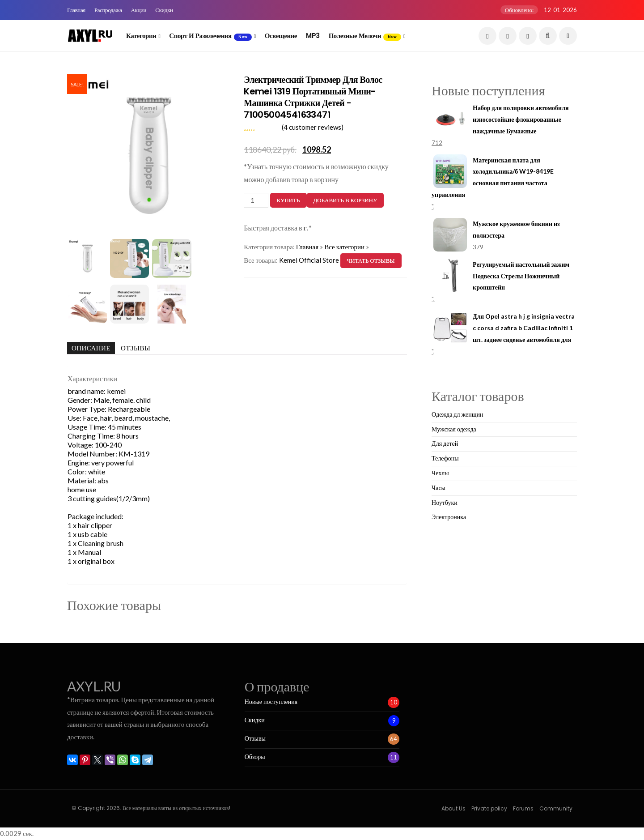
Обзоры (255, 757)
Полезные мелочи (365, 36)
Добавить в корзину (345, 200)
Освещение (281, 36)
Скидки (164, 10)
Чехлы (440, 473)
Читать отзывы (371, 260)
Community (556, 808)
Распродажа (108, 10)
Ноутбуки (445, 502)
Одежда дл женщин (457, 414)
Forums (523, 808)
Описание (91, 348)
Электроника (449, 517)
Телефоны (445, 458)
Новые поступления (271, 702)
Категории (141, 36)
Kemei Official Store (309, 260)
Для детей (445, 443)
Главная (76, 10)
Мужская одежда (454, 429)
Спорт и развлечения (210, 36)
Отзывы (136, 348)
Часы (439, 488)
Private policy (489, 808)
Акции (139, 10)
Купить (288, 200)
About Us (453, 808)
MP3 (313, 36)
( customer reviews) (313, 127)
